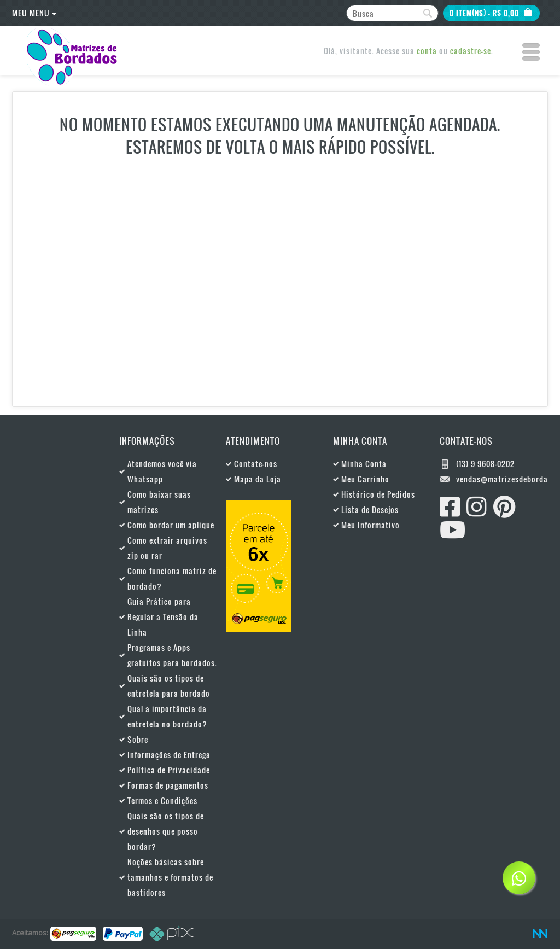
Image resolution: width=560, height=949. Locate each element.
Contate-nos (256, 464)
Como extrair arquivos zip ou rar (167, 548)
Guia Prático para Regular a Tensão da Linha (163, 617)
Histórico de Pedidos (378, 494)
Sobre (138, 739)
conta (427, 51)
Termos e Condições (162, 800)
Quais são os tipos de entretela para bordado (169, 686)
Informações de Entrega (169, 755)
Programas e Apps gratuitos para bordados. (172, 655)
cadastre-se (471, 51)
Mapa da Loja (258, 479)
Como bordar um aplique (171, 525)
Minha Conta (364, 464)
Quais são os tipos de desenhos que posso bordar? (166, 831)
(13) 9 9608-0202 (485, 464)
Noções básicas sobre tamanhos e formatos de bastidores (170, 877)
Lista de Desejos (370, 510)
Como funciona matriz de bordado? (172, 578)
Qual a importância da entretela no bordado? (167, 716)
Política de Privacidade (169, 770)
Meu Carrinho (365, 479)
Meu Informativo (371, 525)
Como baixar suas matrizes (159, 502)
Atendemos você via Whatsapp (162, 471)
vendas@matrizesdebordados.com (502, 479)
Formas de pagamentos (168, 785)
